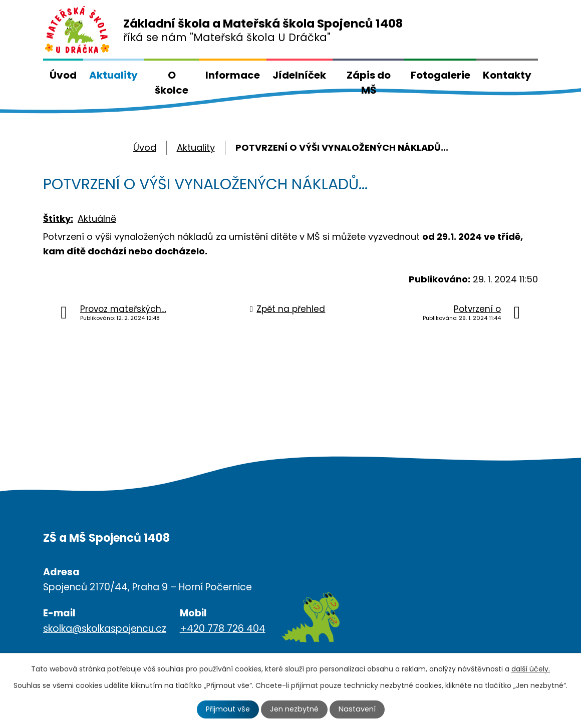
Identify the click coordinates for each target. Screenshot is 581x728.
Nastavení (357, 709)
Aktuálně (97, 219)
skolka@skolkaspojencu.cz (105, 629)
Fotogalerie (441, 75)
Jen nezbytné (294, 709)
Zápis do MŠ (369, 83)
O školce (172, 83)
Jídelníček (299, 75)
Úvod (63, 75)
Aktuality (113, 75)
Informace (233, 75)
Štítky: (58, 219)
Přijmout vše (228, 709)
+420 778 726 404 (223, 629)
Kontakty (507, 75)
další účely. (531, 669)
